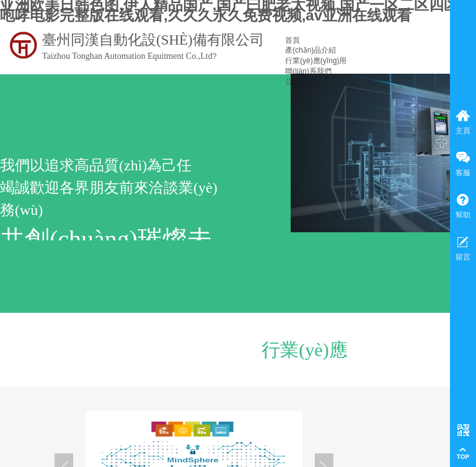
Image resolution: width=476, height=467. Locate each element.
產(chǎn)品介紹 (311, 50)
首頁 (293, 40)
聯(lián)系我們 (308, 71)
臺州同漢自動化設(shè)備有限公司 (153, 40)
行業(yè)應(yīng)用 (316, 61)
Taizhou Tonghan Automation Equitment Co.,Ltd (127, 56)
